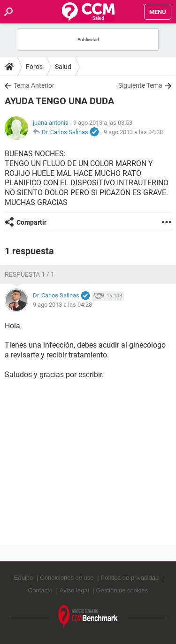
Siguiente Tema (140, 85)
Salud (63, 67)
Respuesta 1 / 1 (30, 274)
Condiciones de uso (67, 578)
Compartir (31, 222)
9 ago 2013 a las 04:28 (133, 132)
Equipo (23, 578)
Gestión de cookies (122, 590)
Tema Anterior (34, 85)
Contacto (40, 590)
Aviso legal (74, 590)
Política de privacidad (130, 578)
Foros (34, 67)
